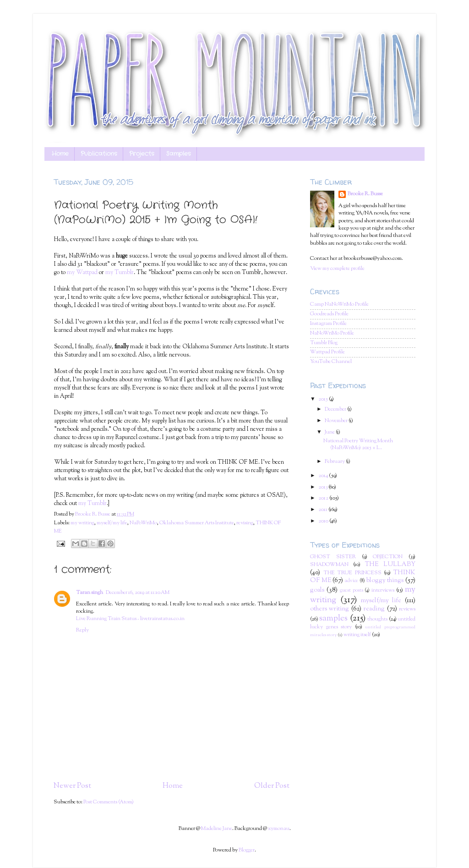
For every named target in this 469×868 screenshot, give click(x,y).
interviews (383, 591)
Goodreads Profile (329, 314)
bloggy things (385, 581)
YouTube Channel (331, 362)
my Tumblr (120, 273)
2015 (324, 399)
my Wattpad (82, 273)
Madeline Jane (217, 829)
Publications (99, 154)
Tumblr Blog (324, 343)
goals (317, 590)
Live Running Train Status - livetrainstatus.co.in (130, 619)
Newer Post (72, 786)
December (336, 409)
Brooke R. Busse (365, 194)
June (330, 432)
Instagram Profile (328, 324)
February (335, 462)
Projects (142, 154)
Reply (82, 630)
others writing (330, 609)
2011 (323, 510)
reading (374, 609)
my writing (82, 523)
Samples (179, 154)
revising (245, 523)
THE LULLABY (390, 565)
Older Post (272, 786)
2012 (324, 498)
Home (60, 154)
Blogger (247, 850)
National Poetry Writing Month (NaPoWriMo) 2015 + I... (358, 444)
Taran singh (90, 593)
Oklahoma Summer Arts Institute (197, 523)
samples (333, 618)
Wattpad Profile (327, 352)
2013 (323, 487)
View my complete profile (337, 269)
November (337, 421)
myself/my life (112, 523)
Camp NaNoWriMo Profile (339, 305)
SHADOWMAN (329, 565)
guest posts (352, 591)
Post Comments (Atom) (109, 802)
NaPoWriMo (143, 523)
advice (352, 581)
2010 (324, 521)
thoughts (377, 619)
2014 (324, 476)
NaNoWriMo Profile (332, 333)
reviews (407, 609)
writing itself (357, 635)
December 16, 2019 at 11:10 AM (138, 593)
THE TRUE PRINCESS (352, 573)
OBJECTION (388, 557)
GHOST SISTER (333, 557)
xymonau (279, 829)
